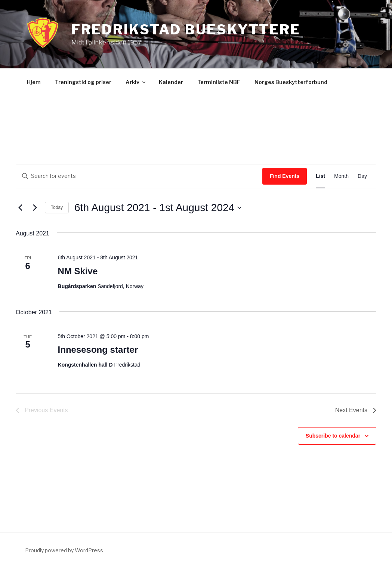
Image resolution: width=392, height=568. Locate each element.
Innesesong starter (98, 350)
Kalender (171, 82)
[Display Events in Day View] (362, 176)
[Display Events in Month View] (341, 176)
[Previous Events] (20, 208)
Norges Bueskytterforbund (291, 82)
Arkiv (136, 82)
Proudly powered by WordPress (64, 550)
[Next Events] (35, 208)
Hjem (34, 82)
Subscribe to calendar (333, 436)
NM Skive (78, 271)
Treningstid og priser (83, 82)
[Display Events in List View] (320, 176)
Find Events (285, 176)
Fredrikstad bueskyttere (186, 30)
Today (57, 207)
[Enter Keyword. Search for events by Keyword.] (139, 176)
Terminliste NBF (219, 82)
